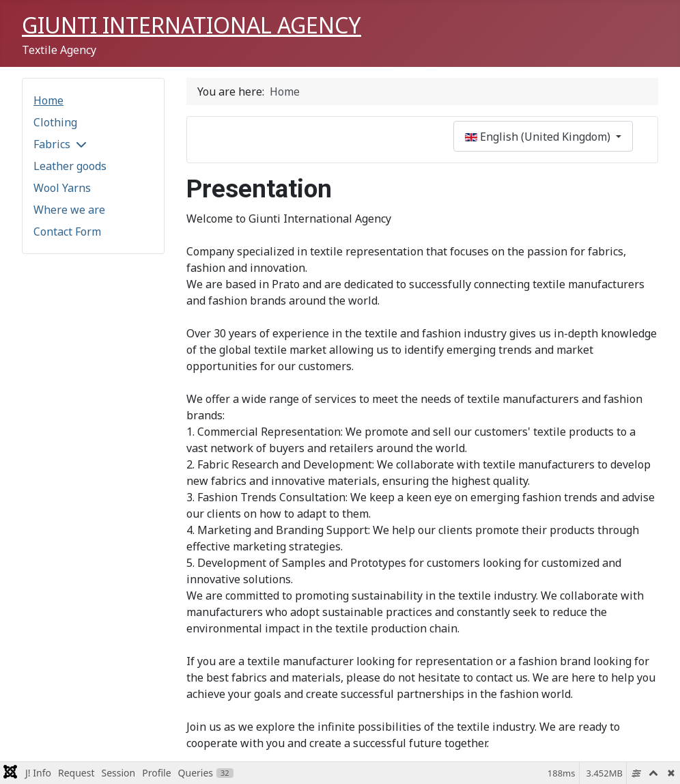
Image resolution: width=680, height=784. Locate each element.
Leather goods (70, 166)
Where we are (69, 210)
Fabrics (52, 144)
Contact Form (67, 232)
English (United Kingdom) (539, 137)
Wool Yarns (62, 188)
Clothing (55, 122)
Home (48, 100)
